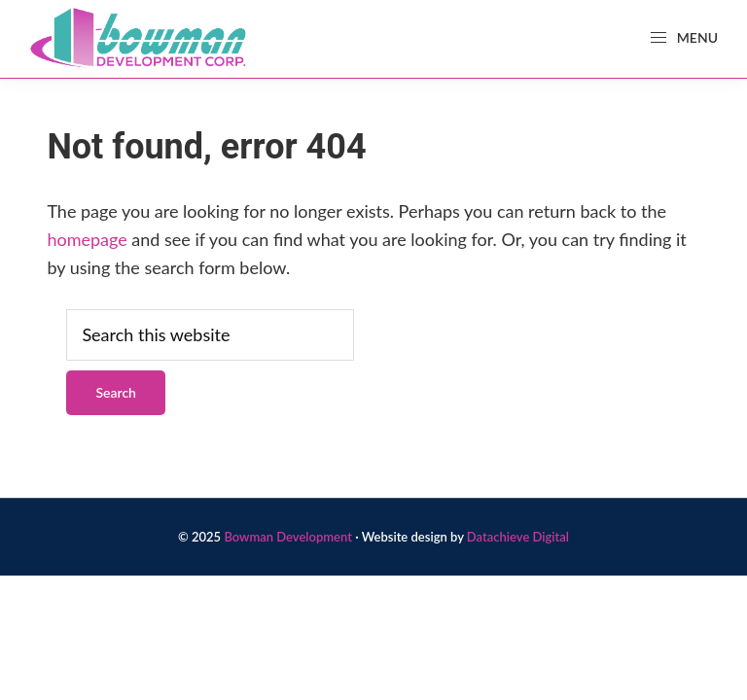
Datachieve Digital (518, 537)
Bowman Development (288, 537)
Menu (683, 38)
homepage (87, 239)
